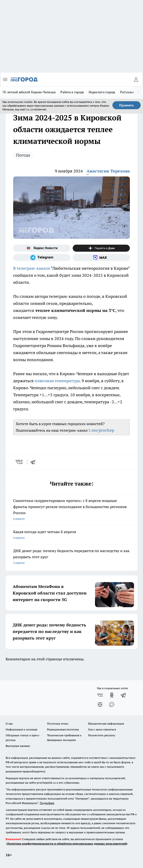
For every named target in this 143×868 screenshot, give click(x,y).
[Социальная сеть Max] (101, 258)
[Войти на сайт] (136, 79)
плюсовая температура (57, 381)
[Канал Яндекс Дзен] (101, 248)
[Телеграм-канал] (42, 258)
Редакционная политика (63, 729)
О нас (9, 724)
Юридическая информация (106, 724)
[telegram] (34, 462)
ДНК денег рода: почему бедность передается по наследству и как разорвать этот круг (71, 557)
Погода (23, 155)
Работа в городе (72, 92)
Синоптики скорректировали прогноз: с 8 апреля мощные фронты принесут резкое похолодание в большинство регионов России (71, 510)
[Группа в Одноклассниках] (112, 695)
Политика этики (58, 724)
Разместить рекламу (102, 735)
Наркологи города (102, 92)
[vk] (20, 462)
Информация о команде (22, 729)
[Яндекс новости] (42, 248)
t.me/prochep (101, 430)
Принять (127, 105)
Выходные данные (18, 746)
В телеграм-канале (32, 268)
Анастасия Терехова (108, 171)
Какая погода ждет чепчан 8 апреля (71, 535)
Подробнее (47, 803)
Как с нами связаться (102, 729)
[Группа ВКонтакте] (100, 695)
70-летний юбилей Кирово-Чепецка (29, 92)
